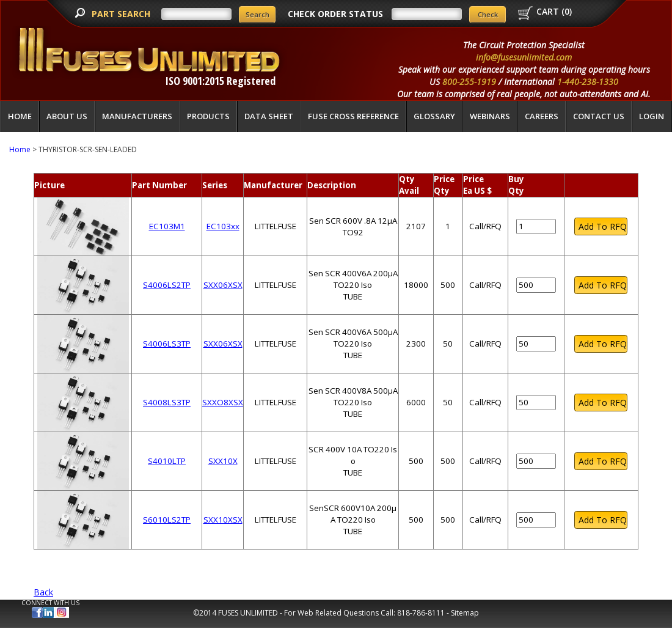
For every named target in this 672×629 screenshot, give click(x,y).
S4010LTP (167, 461)
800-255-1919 (469, 82)
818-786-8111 (421, 613)
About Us (67, 116)
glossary (434, 116)
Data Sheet (269, 116)
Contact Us (599, 116)
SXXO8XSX (223, 402)
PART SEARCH (122, 14)
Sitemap (465, 613)
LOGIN (652, 116)
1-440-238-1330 (588, 82)
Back (43, 592)
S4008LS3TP (167, 402)
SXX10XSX (223, 520)
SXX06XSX (223, 285)
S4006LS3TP (167, 344)
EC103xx (223, 226)
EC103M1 (167, 226)
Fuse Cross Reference (353, 116)
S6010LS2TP (167, 520)
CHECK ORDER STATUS (335, 14)
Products (208, 116)
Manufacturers (137, 116)
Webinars (490, 116)
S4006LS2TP (167, 285)
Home (20, 116)
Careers (542, 116)
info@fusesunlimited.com (524, 57)
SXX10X (223, 461)
